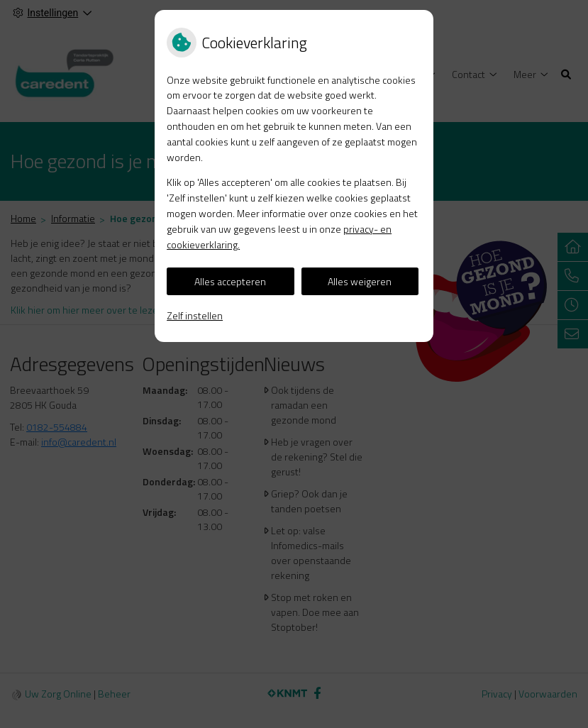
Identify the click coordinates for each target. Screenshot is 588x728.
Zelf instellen (195, 315)
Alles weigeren (360, 281)
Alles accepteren (230, 281)
